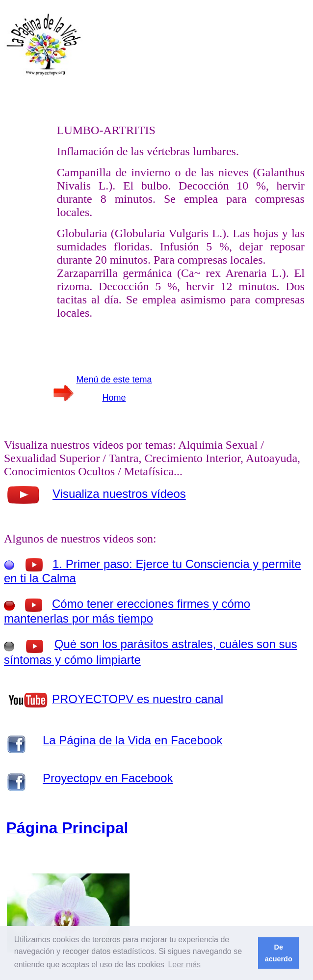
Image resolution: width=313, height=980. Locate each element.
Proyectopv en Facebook (108, 778)
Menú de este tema (114, 380)
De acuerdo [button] (279, 953)
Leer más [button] (184, 965)
